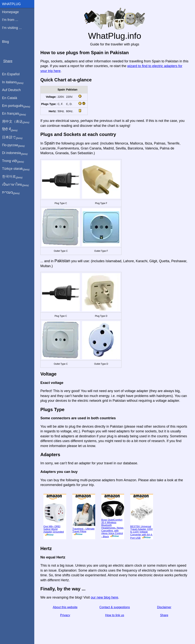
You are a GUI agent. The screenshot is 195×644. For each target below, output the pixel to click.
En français (14, 114)
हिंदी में (10, 129)
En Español (11, 74)
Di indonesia (15, 153)
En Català (10, 98)
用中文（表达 (16, 122)
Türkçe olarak (16, 169)
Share (164, 615)
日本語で (12, 137)
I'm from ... (10, 20)
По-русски (13, 145)
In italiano (13, 82)
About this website (65, 607)
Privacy (65, 615)
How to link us (115, 615)
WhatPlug (11, 4)
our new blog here (104, 597)
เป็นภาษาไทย (15, 185)
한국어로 (12, 177)
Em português (16, 106)
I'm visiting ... (12, 28)
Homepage (10, 12)
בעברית (11, 192)
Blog (6, 42)
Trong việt (13, 161)
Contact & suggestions (115, 607)
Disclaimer (164, 607)
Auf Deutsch (11, 90)
